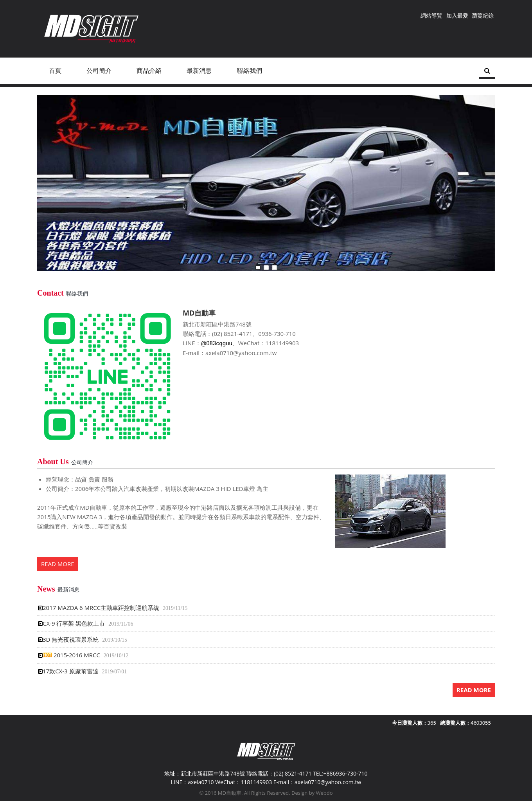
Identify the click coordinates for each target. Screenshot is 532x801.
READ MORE (58, 564)
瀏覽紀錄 (483, 15)
